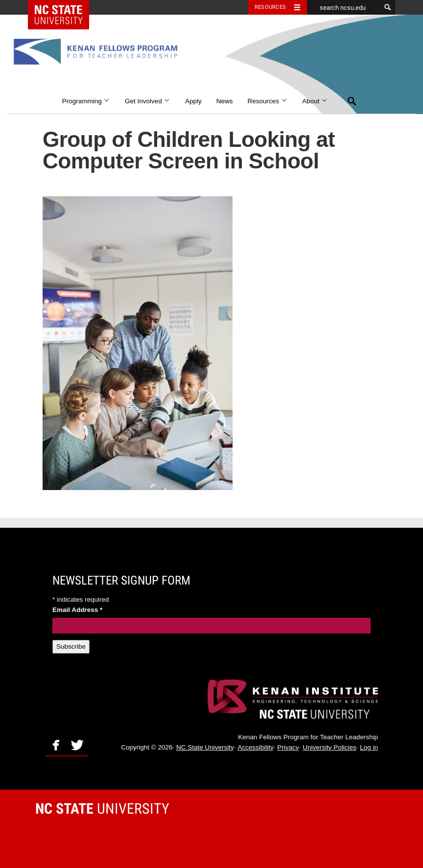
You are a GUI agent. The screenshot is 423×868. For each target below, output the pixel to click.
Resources (268, 101)
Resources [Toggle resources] (270, 7)
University (102, 809)
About (315, 101)
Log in (369, 747)
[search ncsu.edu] (344, 7)
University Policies (329, 747)
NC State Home (65, 7)
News (225, 101)
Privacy (288, 747)
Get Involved (148, 101)
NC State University (205, 747)
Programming (86, 101)
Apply (193, 101)
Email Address (77, 610)
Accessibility (256, 747)
